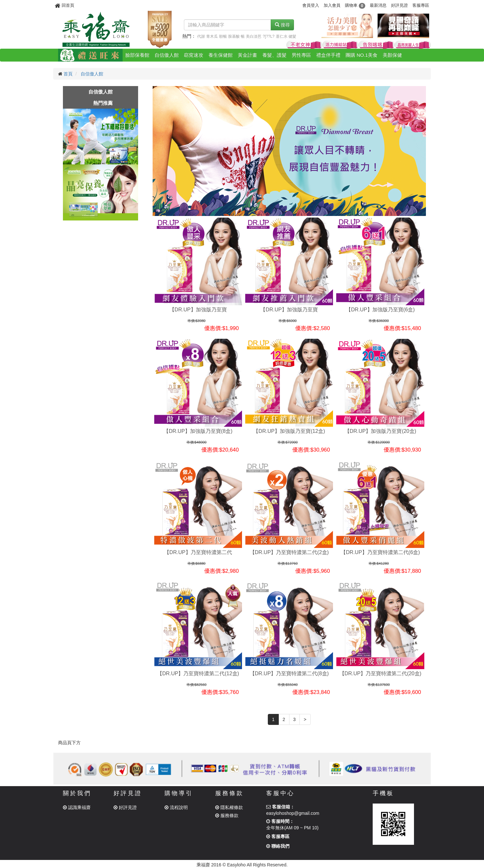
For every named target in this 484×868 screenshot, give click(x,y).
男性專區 (301, 55)
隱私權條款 (229, 807)
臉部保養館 (137, 55)
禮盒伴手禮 (328, 55)
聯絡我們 (278, 846)
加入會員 (332, 5)
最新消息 (378, 5)
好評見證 (399, 5)
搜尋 (282, 25)
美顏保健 (392, 55)
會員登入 (311, 5)
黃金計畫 (247, 55)
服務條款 (227, 815)
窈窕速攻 (194, 55)
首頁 (68, 74)
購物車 (355, 5)
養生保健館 (221, 55)
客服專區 (421, 5)
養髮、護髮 (274, 55)
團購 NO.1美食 (362, 55)
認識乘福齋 (77, 807)
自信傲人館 (167, 55)
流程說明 (176, 807)
